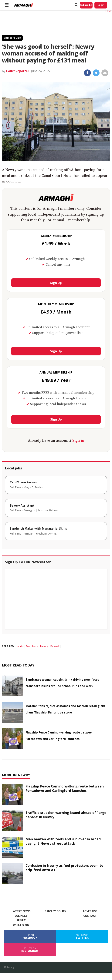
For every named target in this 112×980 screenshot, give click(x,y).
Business (21, 916)
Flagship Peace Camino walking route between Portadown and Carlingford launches (65, 788)
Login (101, 5)
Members (32, 646)
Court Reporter (18, 71)
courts (20, 646)
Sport (21, 920)
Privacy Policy (56, 911)
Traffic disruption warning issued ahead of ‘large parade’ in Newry (66, 815)
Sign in (78, 441)
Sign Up (56, 283)
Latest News (21, 911)
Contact (90, 916)
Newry (44, 646)
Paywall (55, 646)
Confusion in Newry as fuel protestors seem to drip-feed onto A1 (64, 868)
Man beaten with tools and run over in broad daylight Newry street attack (63, 841)
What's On (21, 925)
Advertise (90, 911)
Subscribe (86, 5)
